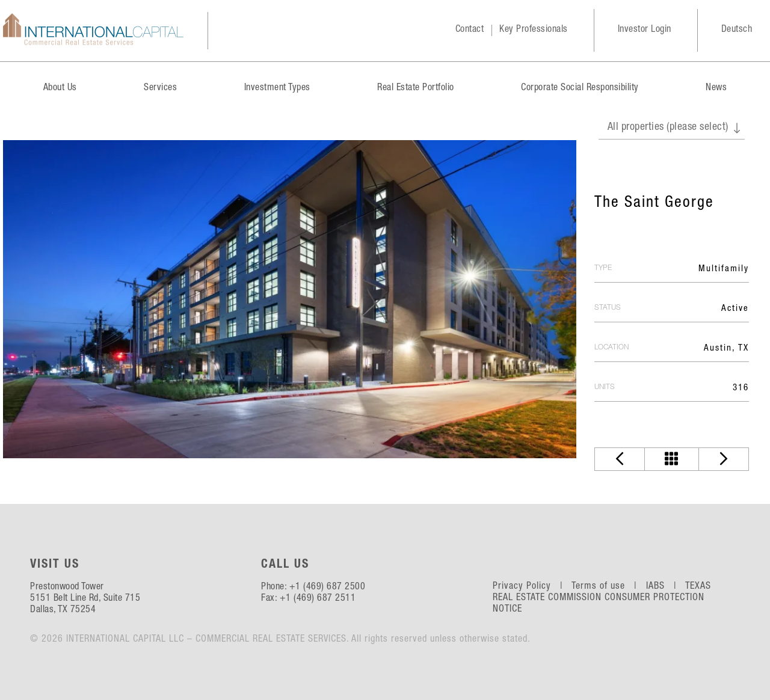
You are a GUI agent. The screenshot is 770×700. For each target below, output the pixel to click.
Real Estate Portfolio (416, 88)
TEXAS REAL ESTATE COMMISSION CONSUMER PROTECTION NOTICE (602, 598)
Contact (470, 30)
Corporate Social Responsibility (580, 88)
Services (160, 88)
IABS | (664, 587)
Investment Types (277, 88)
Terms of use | (607, 587)
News (716, 88)
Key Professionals (534, 30)
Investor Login (645, 30)
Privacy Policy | (531, 587)
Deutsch (737, 30)
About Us (60, 88)
